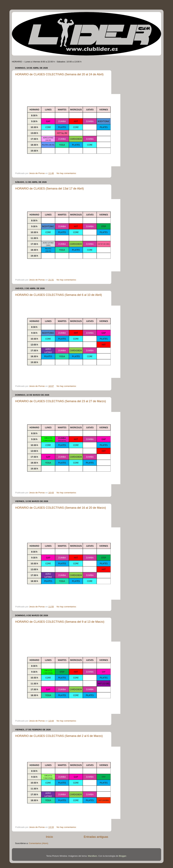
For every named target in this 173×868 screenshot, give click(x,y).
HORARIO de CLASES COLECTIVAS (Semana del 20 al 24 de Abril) (59, 74)
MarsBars (93, 856)
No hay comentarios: (67, 173)
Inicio (49, 837)
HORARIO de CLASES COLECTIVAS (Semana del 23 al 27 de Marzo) (61, 401)
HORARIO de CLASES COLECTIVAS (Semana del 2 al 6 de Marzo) (59, 736)
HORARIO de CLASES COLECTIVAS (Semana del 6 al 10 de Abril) (59, 295)
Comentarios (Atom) (39, 843)
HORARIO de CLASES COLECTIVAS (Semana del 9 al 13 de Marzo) (60, 622)
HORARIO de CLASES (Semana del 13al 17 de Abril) (50, 189)
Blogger (122, 856)
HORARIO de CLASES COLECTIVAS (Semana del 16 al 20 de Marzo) (61, 508)
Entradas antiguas (96, 837)
